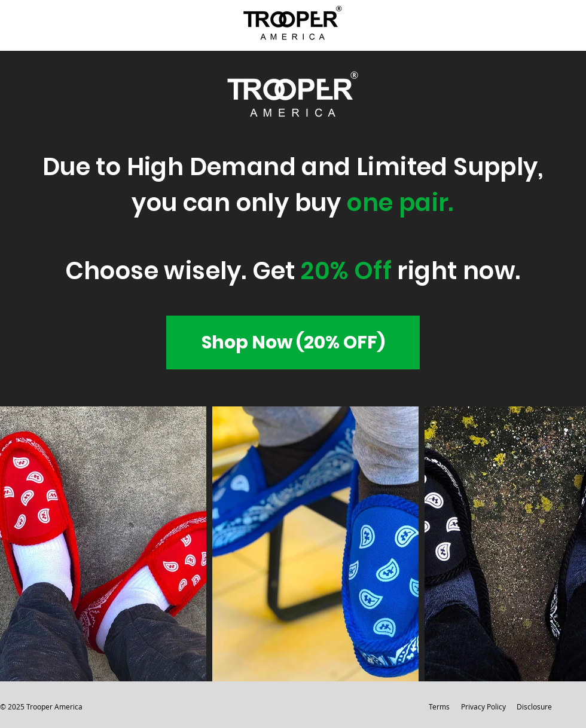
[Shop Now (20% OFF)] (293, 342)
